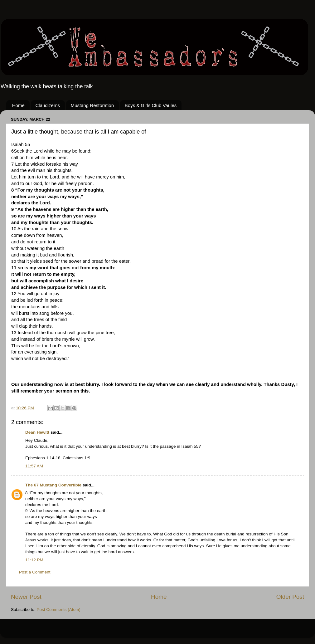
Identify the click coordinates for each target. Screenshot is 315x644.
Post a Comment (35, 572)
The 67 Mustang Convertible (54, 485)
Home (18, 105)
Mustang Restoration (92, 105)
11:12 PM (34, 560)
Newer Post (26, 597)
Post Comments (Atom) (59, 610)
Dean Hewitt (37, 432)
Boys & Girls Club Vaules (151, 105)
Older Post (290, 597)
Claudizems (48, 105)
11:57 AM (34, 466)
